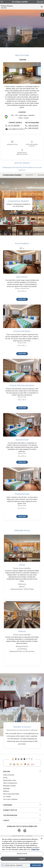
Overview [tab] (23, 60)
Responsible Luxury (10, 780)
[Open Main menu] (2, 2)
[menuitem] (2, 2)
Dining (5, 778)
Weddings (6, 788)
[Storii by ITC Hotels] (25, 764)
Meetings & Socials (9, 786)
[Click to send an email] (15, 129)
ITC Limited (7, 797)
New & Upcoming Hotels (11, 794)
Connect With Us (22, 810)
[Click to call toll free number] (32, 126)
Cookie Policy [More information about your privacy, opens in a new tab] (35, 849)
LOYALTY (22, 820)
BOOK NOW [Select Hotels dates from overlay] (37, 865)
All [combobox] (21, 248)
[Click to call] (13, 126)
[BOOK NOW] (22, 299)
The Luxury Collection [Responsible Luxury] (10, 799)
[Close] (42, 838)
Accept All (22, 859)
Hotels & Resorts (9, 775)
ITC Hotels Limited (20, 2)
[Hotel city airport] (16, 865)
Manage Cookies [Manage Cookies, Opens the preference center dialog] (22, 854)
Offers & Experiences (10, 783)
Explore (22, 771)
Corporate (22, 805)
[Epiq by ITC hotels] (18, 764)
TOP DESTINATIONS (22, 815)
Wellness (6, 791)
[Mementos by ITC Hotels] (14, 764)
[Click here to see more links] (42, 7)
